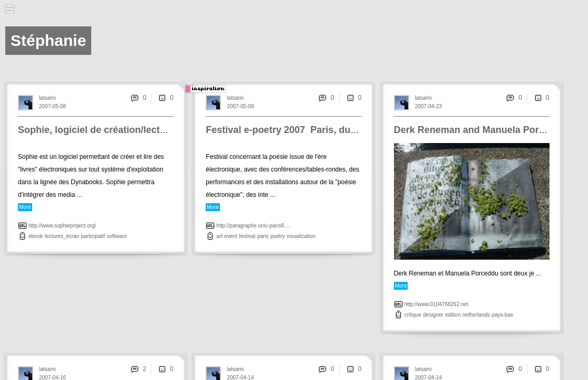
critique (413, 315)
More (25, 207)
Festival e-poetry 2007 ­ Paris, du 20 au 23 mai (307, 130)
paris (263, 236)
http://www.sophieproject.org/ (62, 226)
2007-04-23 (428, 106)
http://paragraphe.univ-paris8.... (253, 226)
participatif (93, 236)
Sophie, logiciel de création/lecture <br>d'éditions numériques (158, 130)
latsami (47, 98)
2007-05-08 (52, 106)
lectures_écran (62, 236)
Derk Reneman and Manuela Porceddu (480, 130)
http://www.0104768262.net (436, 304)
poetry (278, 236)
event (230, 236)
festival (247, 236)
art (219, 236)
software (117, 236)
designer (433, 315)
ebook (36, 236)
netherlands (476, 315)
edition (453, 315)
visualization (301, 236)
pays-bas (502, 315)
